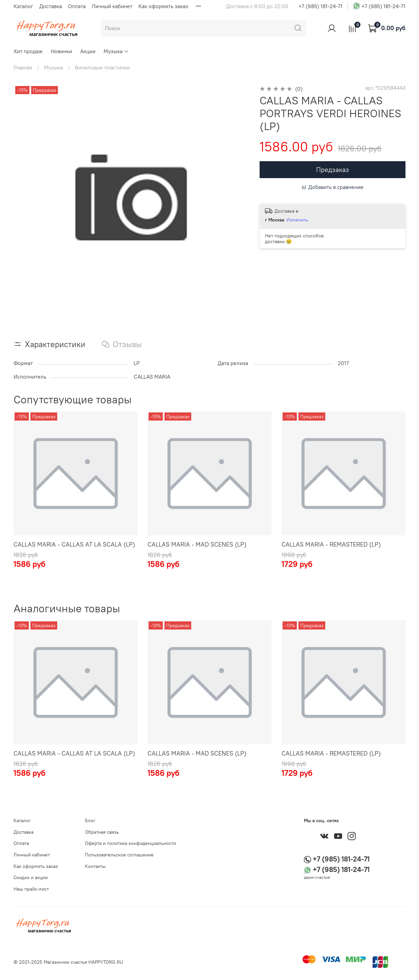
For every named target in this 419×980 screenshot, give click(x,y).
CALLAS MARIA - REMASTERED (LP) (331, 544)
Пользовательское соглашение (119, 855)
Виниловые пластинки (102, 67)
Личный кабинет (112, 6)
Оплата (77, 6)
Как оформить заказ (163, 6)
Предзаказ (333, 169)
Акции (88, 51)
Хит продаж (28, 51)
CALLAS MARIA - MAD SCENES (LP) (197, 544)
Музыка (116, 51)
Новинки (61, 51)
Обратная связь (102, 832)
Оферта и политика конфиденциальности (130, 843)
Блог (90, 821)
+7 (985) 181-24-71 (321, 6)
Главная (23, 67)
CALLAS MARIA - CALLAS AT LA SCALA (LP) (74, 544)
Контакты (95, 866)
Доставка (51, 6)
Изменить (297, 220)
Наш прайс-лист (31, 889)
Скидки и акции (31, 877)
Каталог (23, 6)
